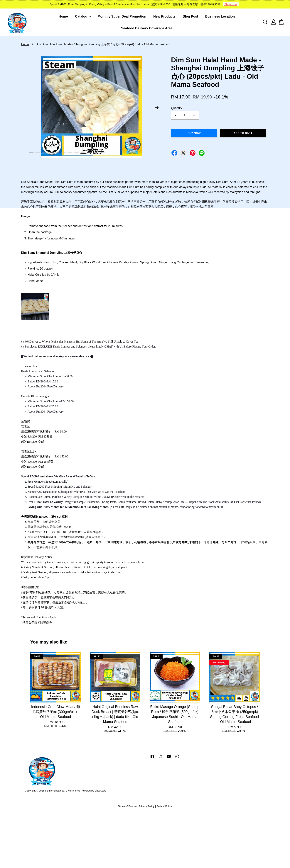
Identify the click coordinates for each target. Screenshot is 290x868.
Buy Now (194, 133)
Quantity (177, 108)
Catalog (83, 16)
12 (102, 152)
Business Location (220, 16)
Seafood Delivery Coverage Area (147, 28)
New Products (164, 16)
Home (63, 16)
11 (96, 152)
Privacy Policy (147, 806)
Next (157, 108)
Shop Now (231, 4)
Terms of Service (127, 806)
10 (89, 152)
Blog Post (190, 16)
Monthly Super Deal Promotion (122, 16)
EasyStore (101, 791)
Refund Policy (164, 806)
